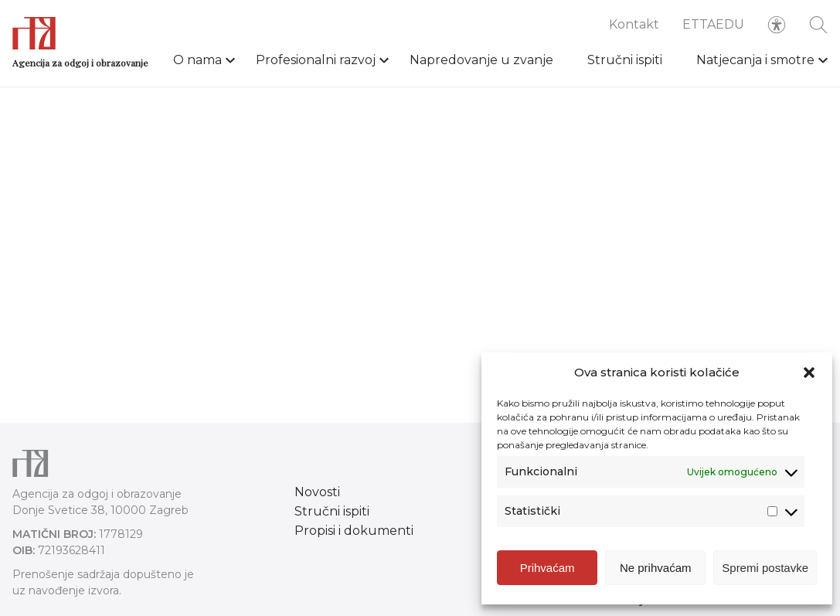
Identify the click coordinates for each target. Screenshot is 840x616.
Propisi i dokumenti (354, 531)
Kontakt (634, 24)
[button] (809, 373)
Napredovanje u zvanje (481, 60)
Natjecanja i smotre (755, 60)
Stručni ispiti (625, 60)
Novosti (317, 492)
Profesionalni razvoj (316, 60)
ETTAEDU (713, 24)
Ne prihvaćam (656, 568)
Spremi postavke (765, 568)
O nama (197, 60)
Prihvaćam (548, 568)
